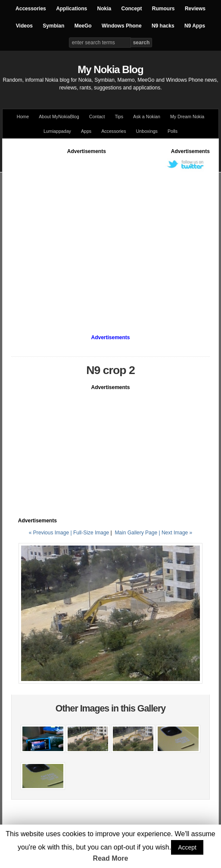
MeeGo (83, 26)
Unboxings (147, 131)
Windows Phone (122, 26)
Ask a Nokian (147, 117)
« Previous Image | (51, 533)
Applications (72, 9)
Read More (111, 858)
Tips (119, 117)
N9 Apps (195, 26)
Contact (97, 117)
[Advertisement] (81, 236)
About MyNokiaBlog (59, 117)
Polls (173, 131)
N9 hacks (163, 26)
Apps (86, 131)
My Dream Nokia (187, 117)
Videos (24, 26)
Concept (132, 9)
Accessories (31, 9)
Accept (187, 847)
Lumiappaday (57, 131)
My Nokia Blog (110, 69)
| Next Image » (175, 533)
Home (23, 117)
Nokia (104, 9)
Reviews (195, 9)
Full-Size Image (91, 533)
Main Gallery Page (136, 533)
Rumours (163, 9)
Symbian (53, 26)
